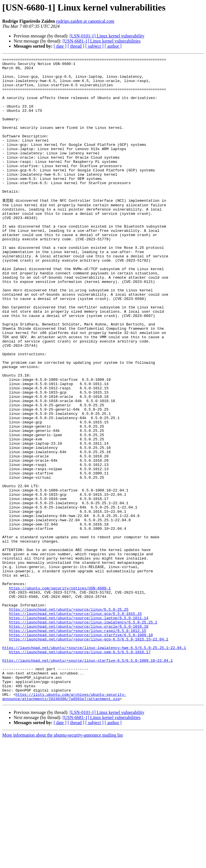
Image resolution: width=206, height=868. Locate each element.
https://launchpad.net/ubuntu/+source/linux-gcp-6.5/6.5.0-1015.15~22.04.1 (89, 755)
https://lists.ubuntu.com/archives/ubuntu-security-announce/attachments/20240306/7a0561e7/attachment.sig (64, 824)
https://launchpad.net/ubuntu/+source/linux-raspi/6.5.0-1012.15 (77, 745)
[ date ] (60, 46)
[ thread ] (76, 46)
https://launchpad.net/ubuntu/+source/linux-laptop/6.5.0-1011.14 (78, 730)
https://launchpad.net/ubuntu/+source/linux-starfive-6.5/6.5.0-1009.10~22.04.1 (88, 781)
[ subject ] (94, 46)
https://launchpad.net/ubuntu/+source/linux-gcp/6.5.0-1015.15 (75, 724)
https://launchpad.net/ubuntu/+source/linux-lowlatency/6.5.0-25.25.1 (83, 735)
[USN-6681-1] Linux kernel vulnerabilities (101, 41)
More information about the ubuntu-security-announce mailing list (63, 863)
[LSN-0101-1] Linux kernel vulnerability (107, 36)
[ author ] (113, 46)
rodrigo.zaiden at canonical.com (85, 21)
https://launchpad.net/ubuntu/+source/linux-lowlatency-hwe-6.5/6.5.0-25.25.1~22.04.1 (94, 765)
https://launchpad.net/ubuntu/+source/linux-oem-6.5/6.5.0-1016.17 (80, 770)
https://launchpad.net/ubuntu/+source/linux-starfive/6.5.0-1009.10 (81, 750)
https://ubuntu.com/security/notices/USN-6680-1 (60, 694)
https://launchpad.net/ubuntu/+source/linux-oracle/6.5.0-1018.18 (78, 740)
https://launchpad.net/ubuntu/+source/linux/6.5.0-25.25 (69, 719)
